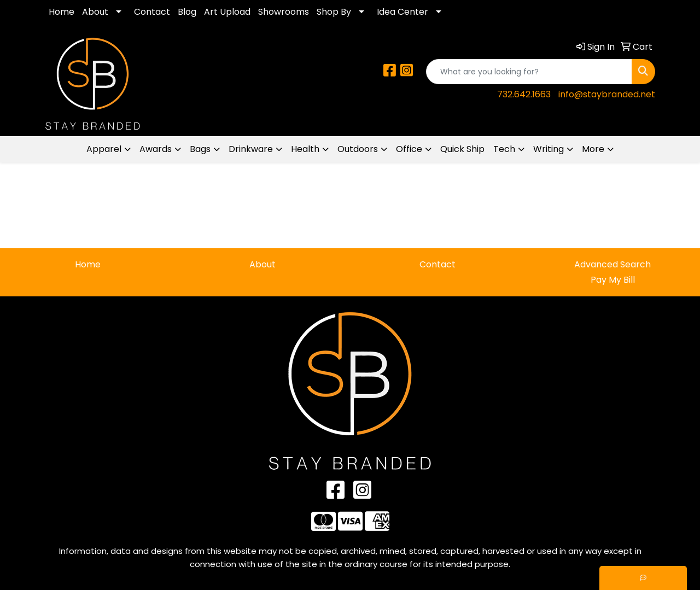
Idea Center (402, 12)
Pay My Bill (613, 280)
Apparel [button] (104, 149)
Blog (187, 12)
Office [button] (409, 149)
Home (62, 12)
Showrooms (284, 12)
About (95, 12)
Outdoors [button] (358, 149)
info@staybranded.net (607, 94)
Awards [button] (156, 149)
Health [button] (305, 149)
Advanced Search (612, 264)
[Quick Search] (529, 72)
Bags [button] (200, 149)
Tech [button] (504, 149)
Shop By (334, 12)
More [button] (593, 149)
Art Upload (227, 12)
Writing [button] (549, 149)
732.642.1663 (524, 94)
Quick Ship (462, 149)
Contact (152, 12)
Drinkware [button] (251, 149)
